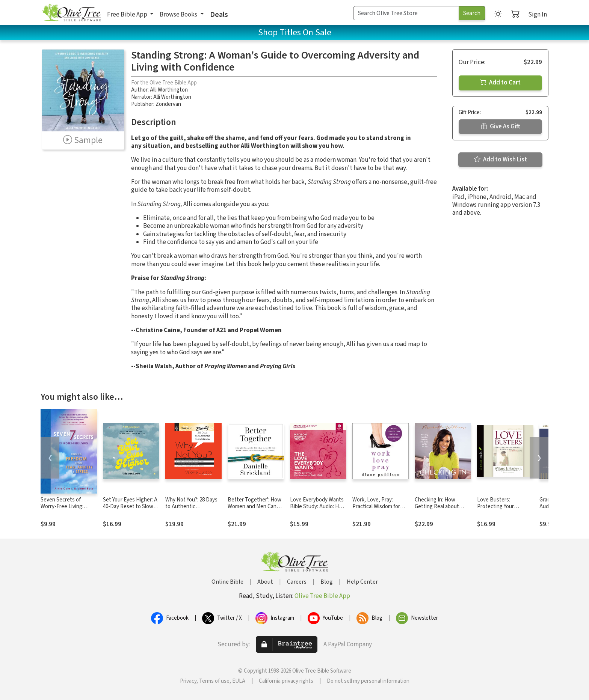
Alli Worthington (169, 90)
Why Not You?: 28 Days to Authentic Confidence (191, 507)
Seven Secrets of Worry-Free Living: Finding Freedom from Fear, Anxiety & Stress (66, 510)
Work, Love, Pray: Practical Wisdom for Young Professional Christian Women (376, 510)
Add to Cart (500, 83)
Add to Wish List (501, 160)
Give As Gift (501, 126)
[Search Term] (406, 13)
